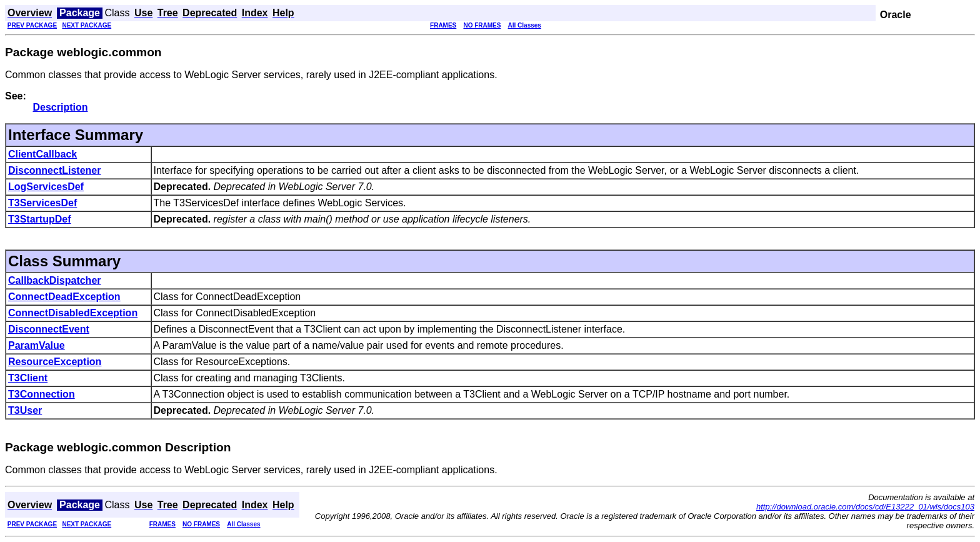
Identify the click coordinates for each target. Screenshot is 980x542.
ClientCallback (42, 154)
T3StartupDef (39, 219)
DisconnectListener (54, 170)
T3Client (28, 378)
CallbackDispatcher (55, 280)
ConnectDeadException (64, 297)
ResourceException (55, 362)
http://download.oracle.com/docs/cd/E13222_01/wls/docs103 (865, 507)
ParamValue (37, 345)
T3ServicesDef (42, 203)
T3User (25, 410)
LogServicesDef (46, 187)
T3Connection (42, 394)
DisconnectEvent (49, 329)
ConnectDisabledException (73, 313)
